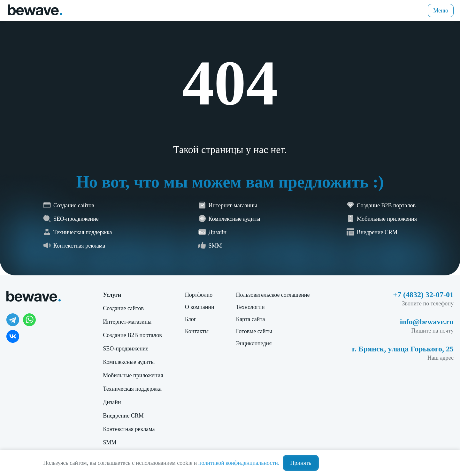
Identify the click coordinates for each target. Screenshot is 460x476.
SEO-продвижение (126, 349)
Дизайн (112, 402)
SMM (110, 442)
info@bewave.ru (427, 322)
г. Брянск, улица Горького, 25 (403, 349)
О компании (200, 307)
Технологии (250, 307)
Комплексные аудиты (129, 362)
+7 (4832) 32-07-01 (423, 295)
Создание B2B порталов (132, 335)
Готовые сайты (254, 331)
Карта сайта (251, 319)
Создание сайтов (123, 308)
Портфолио (199, 295)
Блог (191, 319)
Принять (301, 463)
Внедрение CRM (123, 416)
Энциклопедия (254, 343)
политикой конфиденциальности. (239, 463)
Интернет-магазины (127, 322)
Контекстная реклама (129, 429)
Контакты (197, 331)
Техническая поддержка (132, 389)
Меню (441, 11)
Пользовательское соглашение (273, 295)
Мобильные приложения (133, 375)
